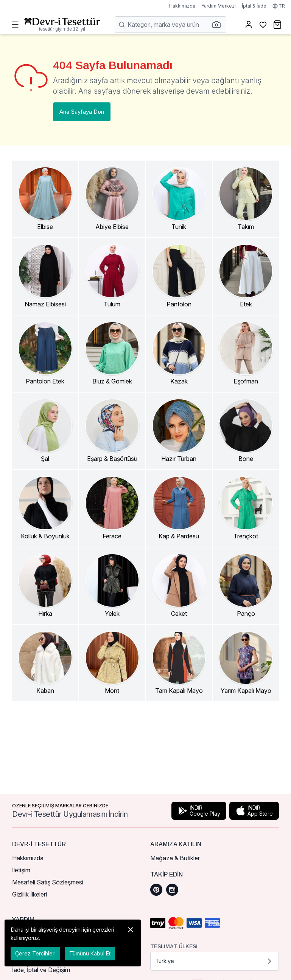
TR (279, 6)
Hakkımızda (182, 6)
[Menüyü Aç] (15, 25)
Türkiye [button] (215, 961)
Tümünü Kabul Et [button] (90, 953)
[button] (219, 25)
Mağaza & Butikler (175, 858)
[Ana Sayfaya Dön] (62, 25)
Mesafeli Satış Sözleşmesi (48, 882)
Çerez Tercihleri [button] (35, 953)
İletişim (21, 870)
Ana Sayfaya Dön (82, 112)
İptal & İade (254, 6)
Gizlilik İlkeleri (30, 894)
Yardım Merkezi (219, 6)
